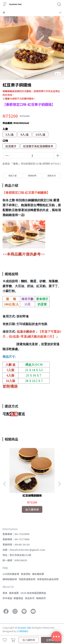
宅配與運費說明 (27, 579)
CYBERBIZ (23, 631)
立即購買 (51, 640)
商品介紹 (12, 175)
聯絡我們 (41, 598)
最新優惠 (14, 593)
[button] (59, 484)
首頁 (5, 593)
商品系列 (30, 598)
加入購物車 (29, 640)
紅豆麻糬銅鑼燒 (32, 495)
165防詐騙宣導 (11, 574)
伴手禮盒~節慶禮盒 (13, 598)
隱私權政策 (38, 574)
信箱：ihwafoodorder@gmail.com (24, 550)
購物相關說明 (10, 579)
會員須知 (26, 574)
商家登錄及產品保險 (48, 579)
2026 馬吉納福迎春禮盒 (33, 593)
